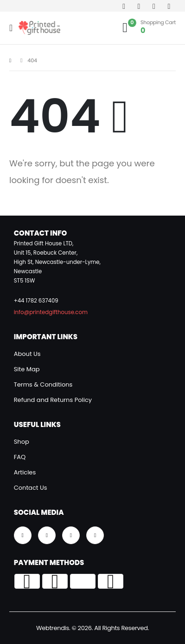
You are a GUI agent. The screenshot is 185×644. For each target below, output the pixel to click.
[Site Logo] (39, 28)
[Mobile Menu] (14, 28)
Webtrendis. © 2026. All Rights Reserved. (92, 628)
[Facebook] (124, 6)
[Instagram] (154, 6)
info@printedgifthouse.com (51, 312)
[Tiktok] (169, 6)
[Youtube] (139, 6)
